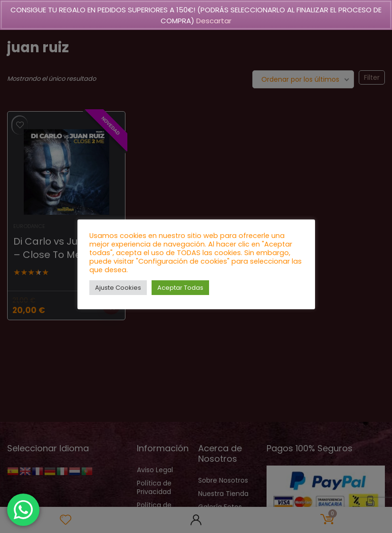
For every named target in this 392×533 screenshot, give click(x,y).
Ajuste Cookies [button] (118, 288)
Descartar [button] (214, 21)
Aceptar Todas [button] (180, 288)
